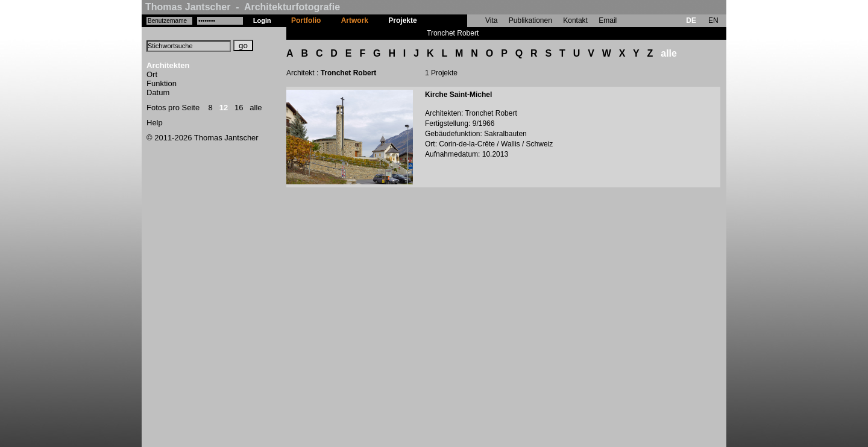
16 (239, 108)
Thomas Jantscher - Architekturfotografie (243, 7)
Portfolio (306, 20)
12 (224, 108)
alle (256, 108)
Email (608, 20)
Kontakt (575, 20)
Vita (491, 20)
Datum (158, 92)
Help (155, 123)
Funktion (162, 83)
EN (713, 20)
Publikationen (530, 20)
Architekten (168, 65)
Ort (152, 74)
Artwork (355, 20)
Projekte (402, 20)
